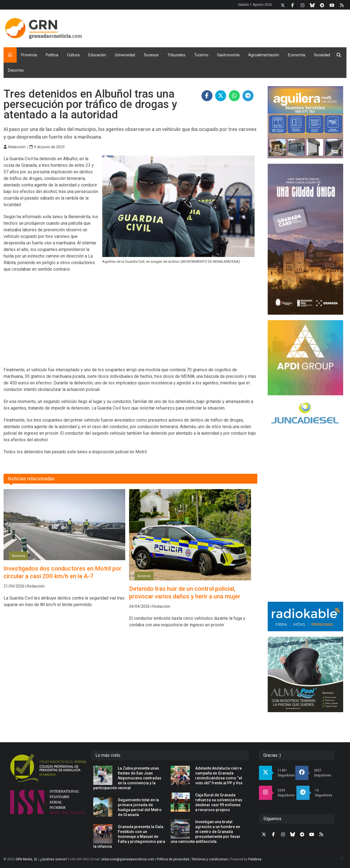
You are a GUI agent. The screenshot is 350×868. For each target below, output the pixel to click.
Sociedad (322, 55)
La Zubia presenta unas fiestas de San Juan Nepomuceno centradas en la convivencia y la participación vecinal (127, 778)
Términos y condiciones (210, 859)
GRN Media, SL (27, 859)
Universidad (125, 55)
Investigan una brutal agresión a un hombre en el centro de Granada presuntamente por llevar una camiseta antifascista (205, 832)
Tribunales (176, 55)
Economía (297, 55)
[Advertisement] (247, 27)
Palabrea (255, 859)
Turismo (201, 55)
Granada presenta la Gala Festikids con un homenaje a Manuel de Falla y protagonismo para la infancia (129, 837)
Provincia (29, 55)
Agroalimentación (264, 55)
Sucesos (151, 55)
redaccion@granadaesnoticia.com (128, 859)
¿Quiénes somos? (54, 859)
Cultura (73, 55)
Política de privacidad (173, 859)
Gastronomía (228, 55)
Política (52, 55)
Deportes (16, 70)
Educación (97, 55)
